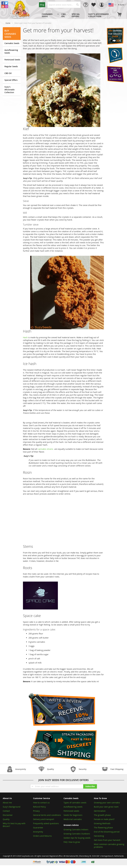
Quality (6, 819)
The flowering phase (103, 828)
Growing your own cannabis (107, 803)
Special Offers (11, 80)
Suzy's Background (12, 807)
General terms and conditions (47, 815)
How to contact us (41, 803)
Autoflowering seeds (73, 807)
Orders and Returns (42, 836)
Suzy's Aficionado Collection (10, 90)
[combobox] (64, 5)
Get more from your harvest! (107, 840)
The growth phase (102, 815)
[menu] (78, 15)
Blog (42, 5)
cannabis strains (46, 449)
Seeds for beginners (73, 815)
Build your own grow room (106, 807)
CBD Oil (8, 73)
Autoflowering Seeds (11, 51)
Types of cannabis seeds (75, 803)
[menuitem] (50, 15)
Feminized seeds (71, 811)
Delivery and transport (44, 819)
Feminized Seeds (12, 60)
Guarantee (38, 828)
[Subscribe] (90, 786)
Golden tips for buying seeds (77, 838)
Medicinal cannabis (73, 819)
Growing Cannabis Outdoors (77, 834)
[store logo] (19, 9)
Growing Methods (102, 823)
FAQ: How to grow (72, 842)
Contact (6, 811)
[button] (123, 5)
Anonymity (38, 832)
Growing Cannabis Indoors (76, 829)
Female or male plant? (104, 819)
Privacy (36, 811)
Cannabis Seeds (12, 43)
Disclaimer (8, 815)
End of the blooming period (107, 832)
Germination (100, 811)
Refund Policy (39, 807)
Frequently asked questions (46, 823)
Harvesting (99, 836)
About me (7, 803)
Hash (25, 337)
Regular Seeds (11, 66)
